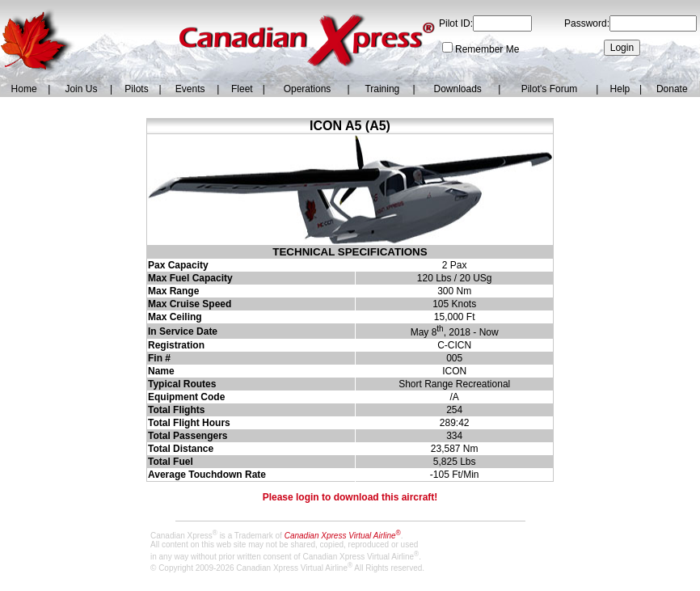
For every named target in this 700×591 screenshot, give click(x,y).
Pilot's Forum (550, 89)
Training (382, 89)
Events (190, 89)
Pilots (136, 89)
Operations (308, 89)
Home (24, 89)
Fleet (242, 89)
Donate (672, 89)
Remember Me (487, 49)
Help (620, 89)
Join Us (81, 89)
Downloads (457, 89)
